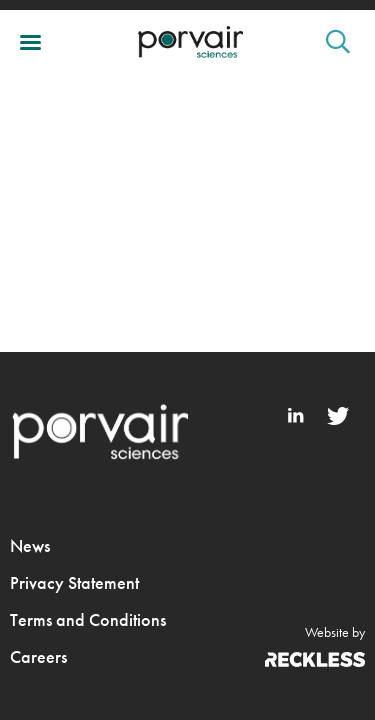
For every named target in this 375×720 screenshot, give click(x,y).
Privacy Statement (74, 582)
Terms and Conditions (88, 619)
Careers (38, 656)
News (30, 545)
